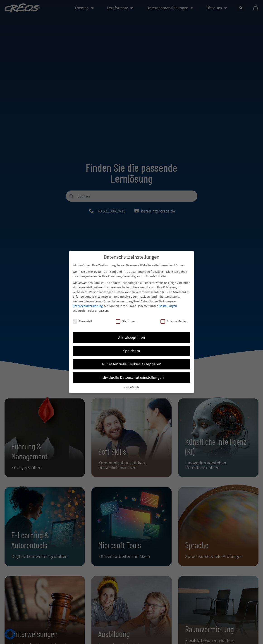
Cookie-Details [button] (131, 387)
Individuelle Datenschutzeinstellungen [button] (132, 378)
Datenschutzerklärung (88, 306)
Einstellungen (168, 306)
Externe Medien (174, 321)
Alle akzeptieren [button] (132, 338)
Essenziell (82, 321)
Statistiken (126, 321)
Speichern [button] (132, 351)
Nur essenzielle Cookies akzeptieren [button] (132, 364)
